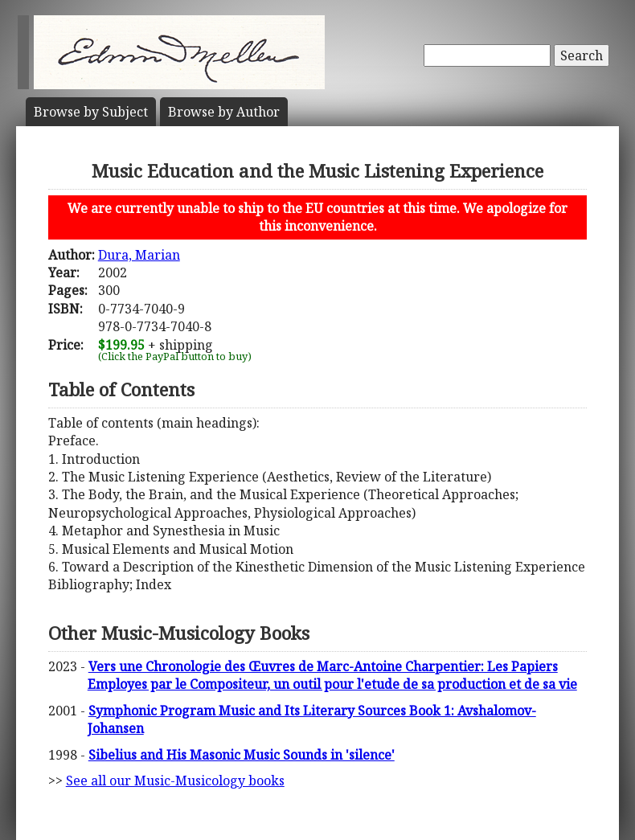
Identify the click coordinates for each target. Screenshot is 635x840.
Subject (91, 112)
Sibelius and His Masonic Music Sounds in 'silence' (242, 755)
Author (224, 112)
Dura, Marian (139, 255)
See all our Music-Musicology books (175, 781)
